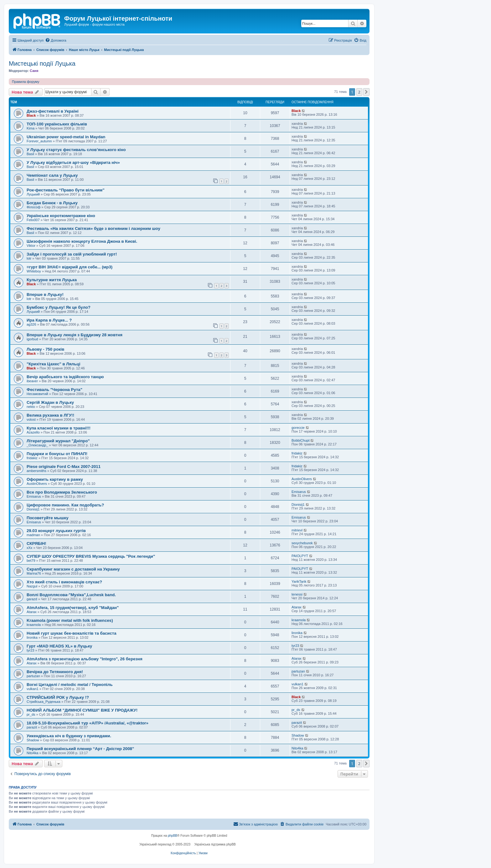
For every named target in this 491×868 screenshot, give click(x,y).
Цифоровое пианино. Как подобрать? (65, 505)
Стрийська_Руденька (44, 702)
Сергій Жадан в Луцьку (50, 402)
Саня (34, 71)
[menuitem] (56, 40)
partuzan (33, 676)
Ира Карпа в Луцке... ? (49, 320)
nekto (31, 407)
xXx (29, 548)
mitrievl (297, 530)
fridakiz (32, 458)
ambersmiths (36, 471)
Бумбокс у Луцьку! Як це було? (59, 307)
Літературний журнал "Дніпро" (58, 441)
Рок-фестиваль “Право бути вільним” (66, 190)
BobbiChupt (301, 440)
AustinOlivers (37, 484)
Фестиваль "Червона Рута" (54, 390)
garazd (32, 599)
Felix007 (33, 220)
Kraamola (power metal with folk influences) (70, 620)
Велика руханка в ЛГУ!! (50, 415)
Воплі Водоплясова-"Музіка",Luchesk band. (71, 595)
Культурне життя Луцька (52, 280)
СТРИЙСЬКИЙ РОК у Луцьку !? (58, 697)
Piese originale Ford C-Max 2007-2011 (64, 467)
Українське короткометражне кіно (61, 216)
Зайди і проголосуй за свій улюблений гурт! (72, 254)
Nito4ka (32, 753)
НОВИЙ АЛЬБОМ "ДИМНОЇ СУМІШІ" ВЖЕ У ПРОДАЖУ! (82, 710)
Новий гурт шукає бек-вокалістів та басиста (72, 633)
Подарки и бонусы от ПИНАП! (57, 454)
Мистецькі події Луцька (42, 63)
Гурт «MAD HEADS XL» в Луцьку (59, 646)
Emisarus (34, 496)
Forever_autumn (39, 141)
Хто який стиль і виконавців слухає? (64, 582)
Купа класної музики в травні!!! (59, 428)
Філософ (34, 207)
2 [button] (359, 92)
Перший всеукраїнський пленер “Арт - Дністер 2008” (80, 749)
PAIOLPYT (300, 556)
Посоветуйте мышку (47, 518)
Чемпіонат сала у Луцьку (52, 175)
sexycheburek (302, 543)
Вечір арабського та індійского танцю (65, 377)
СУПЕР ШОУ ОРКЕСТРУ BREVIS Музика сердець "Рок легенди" (91, 556)
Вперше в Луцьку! (45, 294)
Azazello (33, 432)
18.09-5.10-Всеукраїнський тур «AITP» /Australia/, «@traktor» (88, 723)
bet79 (31, 561)
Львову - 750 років (45, 349)
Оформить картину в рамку (55, 479)
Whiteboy (34, 271)
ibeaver (32, 381)
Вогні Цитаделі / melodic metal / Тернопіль (70, 685)
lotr (29, 258)
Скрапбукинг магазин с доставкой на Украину (73, 569)
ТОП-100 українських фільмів (57, 124)
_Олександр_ (37, 445)
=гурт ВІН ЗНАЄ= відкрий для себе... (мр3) (70, 267)
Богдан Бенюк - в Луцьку (52, 203)
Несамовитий (37, 394)
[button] (366, 92)
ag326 (31, 324)
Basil (30, 154)
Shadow (33, 740)
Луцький (33, 194)
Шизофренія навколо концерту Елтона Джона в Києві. (82, 241)
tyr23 (30, 650)
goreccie (298, 428)
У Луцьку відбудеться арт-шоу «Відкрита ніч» (73, 162)
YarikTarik (299, 581)
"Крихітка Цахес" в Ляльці (53, 364)
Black (31, 115)
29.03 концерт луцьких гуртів (56, 531)
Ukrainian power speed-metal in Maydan (66, 137)
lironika (32, 637)
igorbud (32, 339)
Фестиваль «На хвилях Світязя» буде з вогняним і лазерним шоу (93, 228)
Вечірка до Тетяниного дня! (55, 672)
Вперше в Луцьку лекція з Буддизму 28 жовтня (75, 335)
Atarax (32, 612)
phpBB (173, 836)
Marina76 (34, 573)
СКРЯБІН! (36, 543)
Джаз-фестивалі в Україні (53, 111)
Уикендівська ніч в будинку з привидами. (69, 736)
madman (33, 535)
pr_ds (31, 714)
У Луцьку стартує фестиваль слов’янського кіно (76, 150)
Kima (31, 128)
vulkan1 (33, 689)
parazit (32, 727)
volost (31, 419)
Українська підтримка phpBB (215, 844)
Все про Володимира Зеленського (62, 492)
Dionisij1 (33, 509)
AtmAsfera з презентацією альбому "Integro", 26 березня (85, 659)
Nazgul (32, 586)
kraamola (34, 625)
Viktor (31, 246)
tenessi (297, 594)
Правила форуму (26, 82)
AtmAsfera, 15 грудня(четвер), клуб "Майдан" (73, 608)
